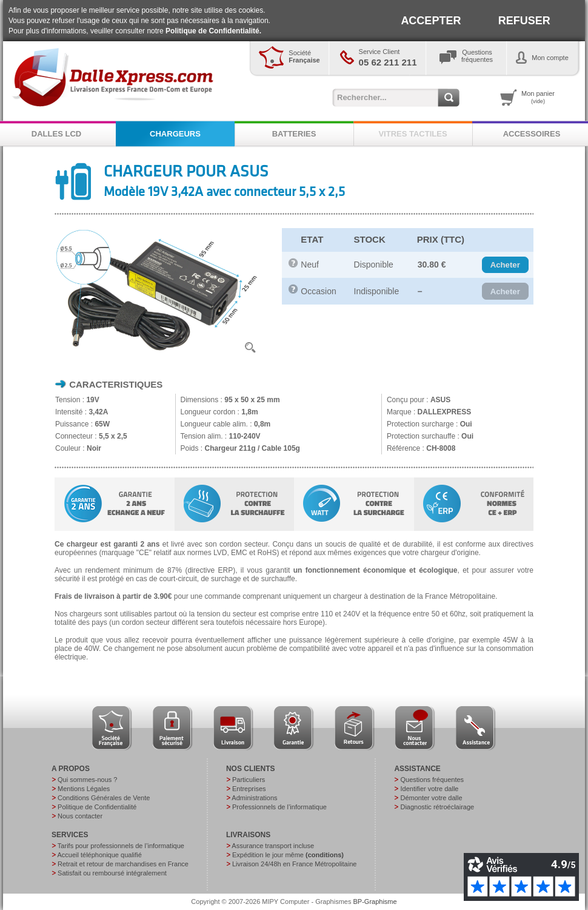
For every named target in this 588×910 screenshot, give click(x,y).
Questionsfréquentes (477, 56)
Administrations (254, 798)
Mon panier (538, 97)
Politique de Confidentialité (97, 807)
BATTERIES (294, 134)
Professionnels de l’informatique (279, 807)
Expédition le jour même (288, 855)
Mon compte (550, 58)
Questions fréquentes (432, 780)
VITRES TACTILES (413, 134)
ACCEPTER (431, 21)
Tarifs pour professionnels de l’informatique (121, 846)
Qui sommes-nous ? (87, 780)
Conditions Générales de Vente (104, 798)
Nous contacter (80, 816)
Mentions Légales (84, 789)
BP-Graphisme (375, 902)
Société (304, 56)
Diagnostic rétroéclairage (437, 807)
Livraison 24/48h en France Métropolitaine (294, 864)
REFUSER (524, 21)
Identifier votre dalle (429, 789)
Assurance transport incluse (273, 846)
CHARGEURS (175, 134)
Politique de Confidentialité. (213, 31)
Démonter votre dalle (431, 798)
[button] (505, 265)
